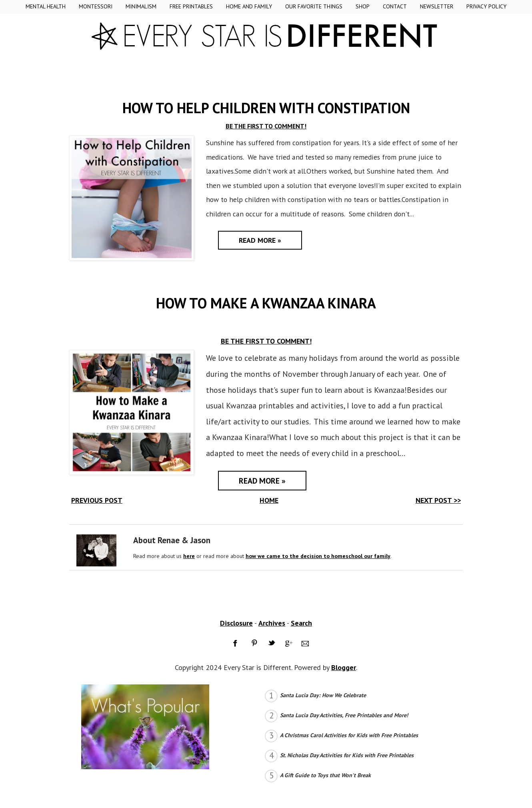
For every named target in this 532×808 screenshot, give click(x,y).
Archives (272, 623)
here (189, 556)
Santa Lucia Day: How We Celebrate (323, 695)
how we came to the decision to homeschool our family (318, 556)
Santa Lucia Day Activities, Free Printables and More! (344, 715)
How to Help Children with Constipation (266, 108)
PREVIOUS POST (97, 500)
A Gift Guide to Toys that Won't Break (325, 775)
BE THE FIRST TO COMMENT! (266, 126)
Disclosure (236, 623)
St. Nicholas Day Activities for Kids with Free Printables (347, 755)
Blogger (344, 667)
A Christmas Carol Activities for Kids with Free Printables (349, 735)
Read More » (260, 240)
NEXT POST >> (438, 500)
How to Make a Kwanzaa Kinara (266, 303)
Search (301, 623)
